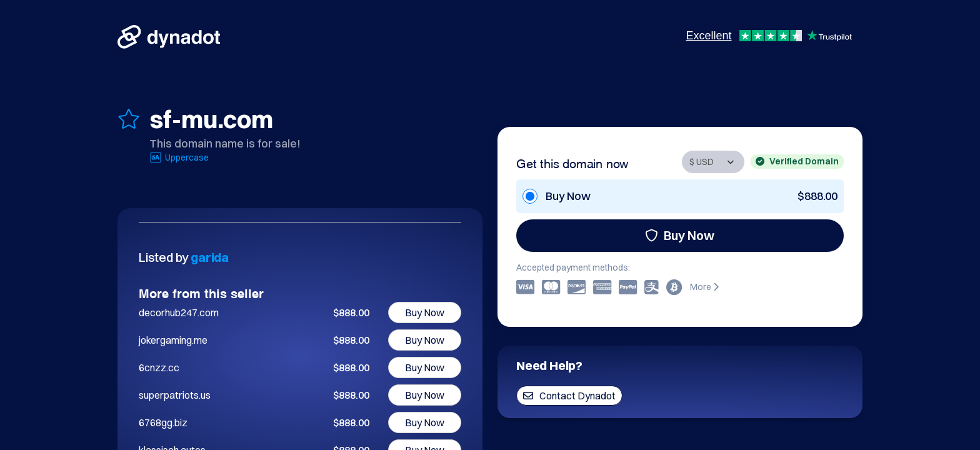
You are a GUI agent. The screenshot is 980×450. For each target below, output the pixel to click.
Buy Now (680, 235)
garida (210, 257)
